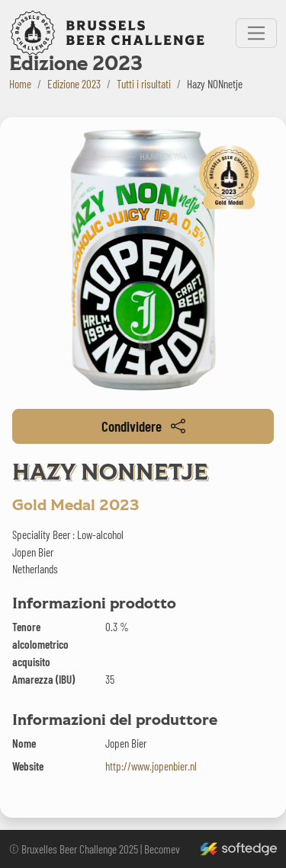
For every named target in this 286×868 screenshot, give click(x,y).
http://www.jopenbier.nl (151, 766)
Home (20, 84)
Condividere (143, 426)
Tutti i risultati (144, 84)
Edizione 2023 (74, 84)
